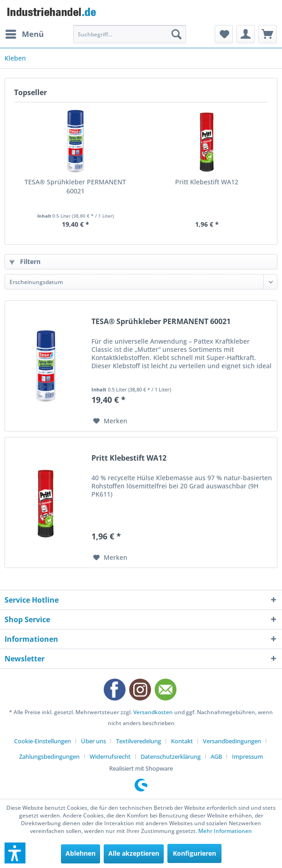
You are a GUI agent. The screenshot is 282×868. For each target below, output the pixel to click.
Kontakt (182, 741)
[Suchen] (176, 34)
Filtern (25, 261)
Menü (25, 33)
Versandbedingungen (232, 741)
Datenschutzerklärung (171, 756)
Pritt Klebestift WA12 (207, 182)
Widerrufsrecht (110, 756)
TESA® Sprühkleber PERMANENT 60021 (75, 186)
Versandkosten (153, 712)
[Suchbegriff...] (130, 34)
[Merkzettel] (224, 34)
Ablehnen (81, 853)
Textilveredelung (138, 741)
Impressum (247, 756)
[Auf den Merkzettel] (110, 421)
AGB (216, 756)
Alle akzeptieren (134, 853)
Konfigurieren (194, 853)
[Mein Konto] (246, 34)
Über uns (93, 741)
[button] (15, 853)
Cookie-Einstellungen (43, 741)
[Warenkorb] (267, 34)
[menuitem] (24, 34)
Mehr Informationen (225, 831)
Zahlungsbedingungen (49, 756)
